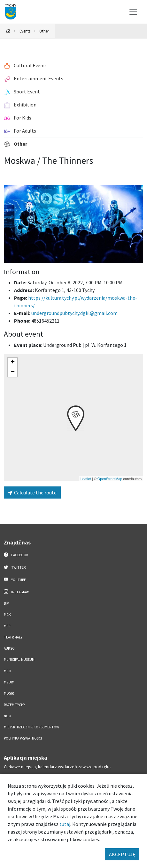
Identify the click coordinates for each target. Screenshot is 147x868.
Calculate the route (32, 492)
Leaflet (86, 479)
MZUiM (9, 682)
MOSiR (9, 693)
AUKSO (9, 648)
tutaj (65, 824)
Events (25, 31)
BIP (6, 603)
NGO (8, 716)
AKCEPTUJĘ (122, 854)
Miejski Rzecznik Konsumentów (31, 727)
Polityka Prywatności (23, 738)
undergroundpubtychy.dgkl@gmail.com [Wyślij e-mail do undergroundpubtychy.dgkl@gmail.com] (74, 313)
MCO (8, 671)
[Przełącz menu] (133, 12)
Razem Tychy (14, 705)
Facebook (16, 555)
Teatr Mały (13, 637)
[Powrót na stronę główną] (8, 31)
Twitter (15, 567)
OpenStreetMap (110, 479)
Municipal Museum (19, 660)
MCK (7, 615)
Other (44, 31)
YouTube (15, 580)
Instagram (17, 592)
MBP (7, 626)
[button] (76, 418)
